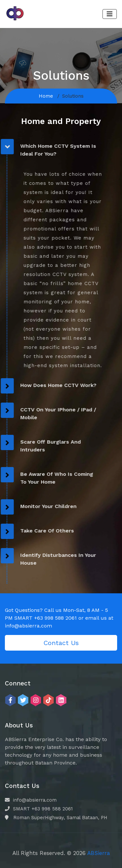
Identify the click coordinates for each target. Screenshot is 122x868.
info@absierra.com (31, 800)
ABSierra (99, 853)
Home (46, 96)
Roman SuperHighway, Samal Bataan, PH (56, 818)
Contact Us (61, 643)
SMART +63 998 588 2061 (39, 809)
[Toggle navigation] (110, 14)
